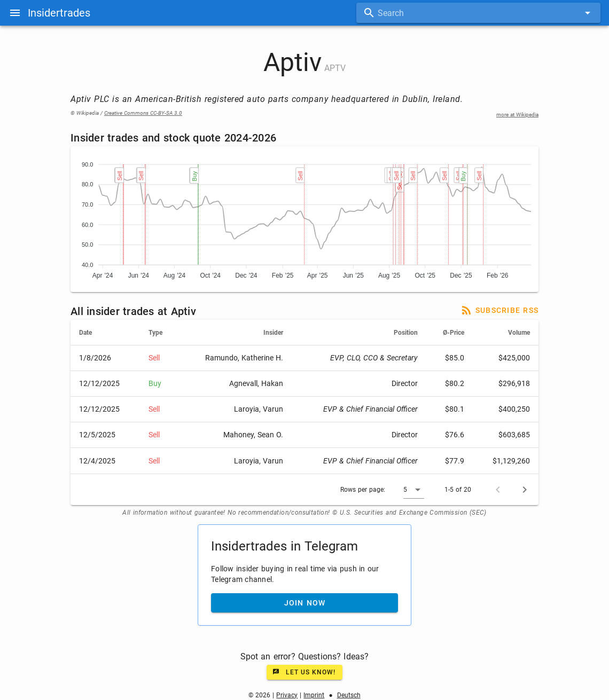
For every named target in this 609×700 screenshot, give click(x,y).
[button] (414, 490)
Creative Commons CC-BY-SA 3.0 (143, 113)
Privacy (287, 695)
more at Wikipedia (517, 115)
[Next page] (525, 490)
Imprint (314, 695)
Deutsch (349, 695)
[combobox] (478, 13)
